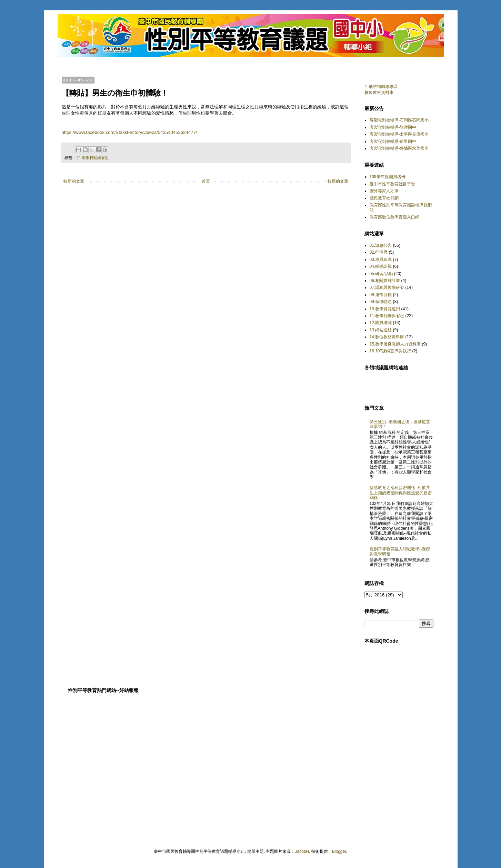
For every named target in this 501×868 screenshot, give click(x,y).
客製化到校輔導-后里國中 (393, 142)
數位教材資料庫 (379, 92)
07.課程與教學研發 (387, 287)
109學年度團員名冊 (388, 177)
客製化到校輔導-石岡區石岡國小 (399, 120)
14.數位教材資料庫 (387, 337)
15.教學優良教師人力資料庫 (395, 344)
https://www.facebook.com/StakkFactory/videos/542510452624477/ (129, 132)
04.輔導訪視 (381, 266)
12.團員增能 (381, 323)
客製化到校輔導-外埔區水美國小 (399, 148)
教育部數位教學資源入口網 (394, 217)
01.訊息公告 (381, 245)
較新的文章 (74, 181)
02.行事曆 (379, 252)
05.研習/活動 (381, 274)
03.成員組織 (381, 260)
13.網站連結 (381, 330)
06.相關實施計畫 (385, 281)
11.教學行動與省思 (93, 158)
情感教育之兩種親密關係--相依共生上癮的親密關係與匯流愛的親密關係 (401, 493)
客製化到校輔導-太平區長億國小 (399, 134)
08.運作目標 (381, 295)
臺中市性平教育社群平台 (392, 184)
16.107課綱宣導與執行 (390, 351)
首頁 (206, 181)
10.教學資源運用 (385, 309)
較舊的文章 (338, 181)
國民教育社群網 (384, 198)
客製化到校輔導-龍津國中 (393, 127)
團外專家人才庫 (384, 191)
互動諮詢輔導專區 (381, 87)
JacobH (302, 851)
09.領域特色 (381, 302)
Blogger (339, 851)
